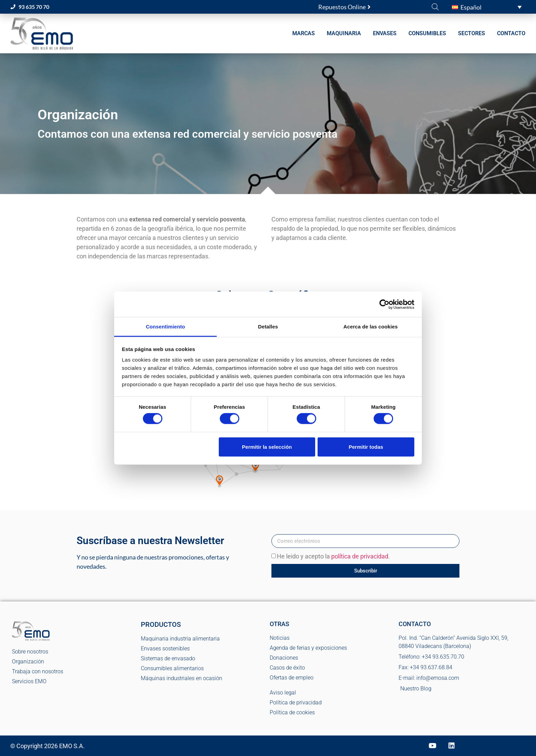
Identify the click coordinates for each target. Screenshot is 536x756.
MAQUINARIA (344, 33)
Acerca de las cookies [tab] (371, 327)
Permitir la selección (267, 447)
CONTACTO (511, 33)
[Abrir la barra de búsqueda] (435, 6)
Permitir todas (366, 447)
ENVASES (385, 33)
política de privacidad (360, 557)
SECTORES (472, 33)
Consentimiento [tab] (166, 327)
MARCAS (304, 33)
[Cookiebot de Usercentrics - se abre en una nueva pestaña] (384, 304)
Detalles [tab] (268, 327)
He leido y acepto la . (333, 557)
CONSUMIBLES (427, 33)
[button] (487, 7)
